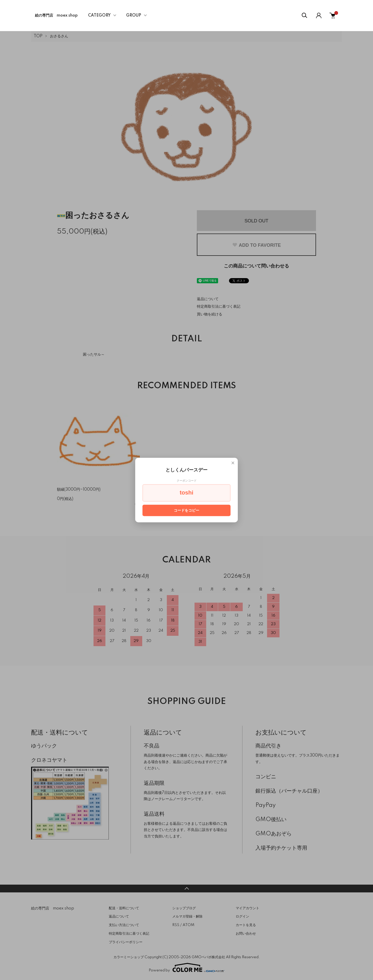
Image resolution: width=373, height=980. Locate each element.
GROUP (134, 16)
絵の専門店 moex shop (56, 16)
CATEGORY (99, 16)
